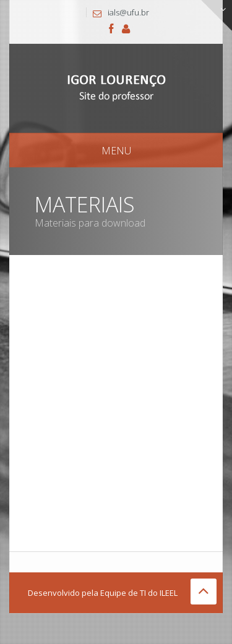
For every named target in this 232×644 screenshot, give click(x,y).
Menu (116, 151)
